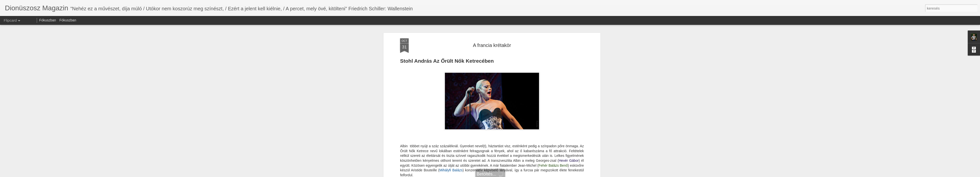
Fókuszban (48, 20)
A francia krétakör (492, 45)
